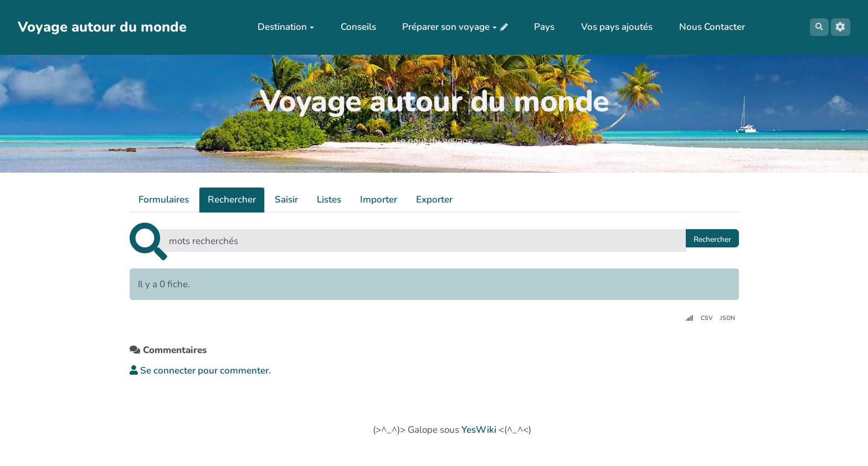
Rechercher (232, 200)
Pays (539, 27)
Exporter (434, 200)
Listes (329, 200)
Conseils (353, 27)
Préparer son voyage (445, 27)
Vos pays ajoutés (612, 27)
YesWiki (479, 430)
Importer (379, 200)
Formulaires (164, 200)
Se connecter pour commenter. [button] (200, 373)
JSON (726, 319)
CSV (702, 319)
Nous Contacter (707, 27)
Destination (281, 27)
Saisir (286, 200)
